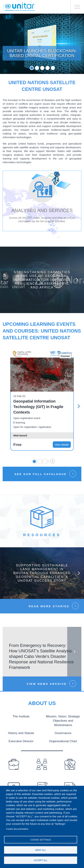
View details (62, 445)
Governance (63, 732)
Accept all (41, 860)
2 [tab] (37, 68)
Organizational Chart (63, 740)
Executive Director (21, 740)
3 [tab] (42, 68)
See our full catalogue (41, 474)
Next (77, 280)
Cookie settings (41, 840)
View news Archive (47, 684)
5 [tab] (53, 68)
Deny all (41, 850)
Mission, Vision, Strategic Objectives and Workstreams (63, 720)
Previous (5, 573)
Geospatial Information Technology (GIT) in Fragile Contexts (38, 407)
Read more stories (49, 606)
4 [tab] (48, 68)
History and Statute (21, 732)
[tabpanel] (42, 44)
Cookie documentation (17, 829)
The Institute (21, 716)
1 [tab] (32, 68)
